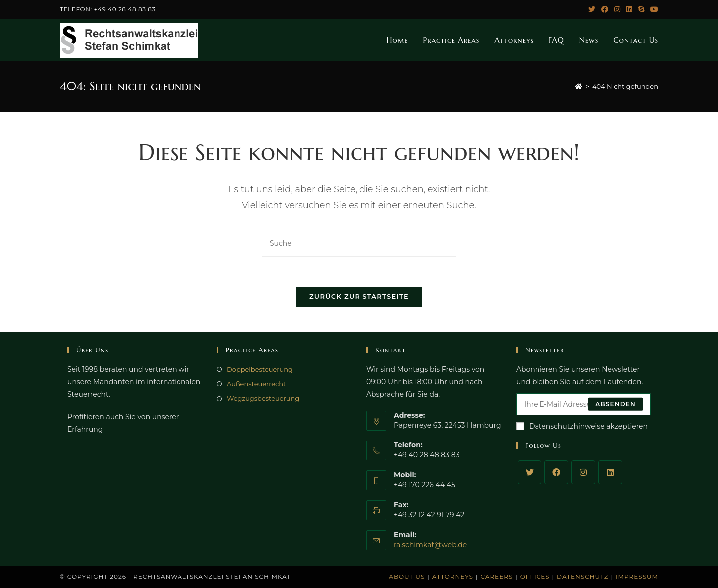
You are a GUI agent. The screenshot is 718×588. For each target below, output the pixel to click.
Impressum (637, 576)
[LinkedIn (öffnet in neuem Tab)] (629, 9)
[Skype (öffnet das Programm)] (641, 9)
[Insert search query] (359, 243)
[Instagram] (583, 472)
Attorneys (453, 576)
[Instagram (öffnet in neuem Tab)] (617, 9)
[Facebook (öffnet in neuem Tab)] (605, 9)
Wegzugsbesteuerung (263, 398)
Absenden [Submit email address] (616, 404)
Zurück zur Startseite (359, 296)
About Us (407, 576)
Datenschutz (583, 576)
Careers (497, 576)
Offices (535, 576)
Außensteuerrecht (256, 384)
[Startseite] (579, 86)
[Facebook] (556, 472)
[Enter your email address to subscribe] (583, 404)
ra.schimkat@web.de (430, 545)
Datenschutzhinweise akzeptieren (582, 426)
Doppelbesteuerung (260, 369)
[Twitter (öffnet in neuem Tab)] (592, 9)
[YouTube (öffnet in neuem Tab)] (653, 9)
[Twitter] (530, 472)
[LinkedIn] (610, 472)
